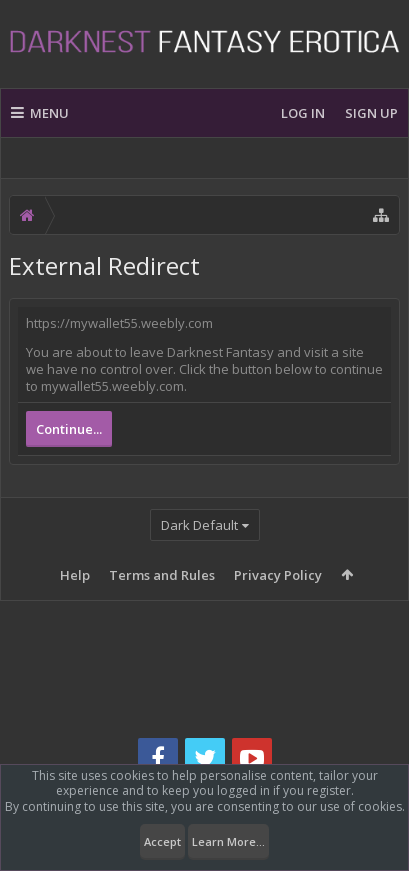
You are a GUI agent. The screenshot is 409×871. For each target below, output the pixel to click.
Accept (162, 841)
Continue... (69, 429)
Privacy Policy (278, 575)
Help (75, 575)
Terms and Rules (162, 575)
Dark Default (199, 525)
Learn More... (228, 841)
